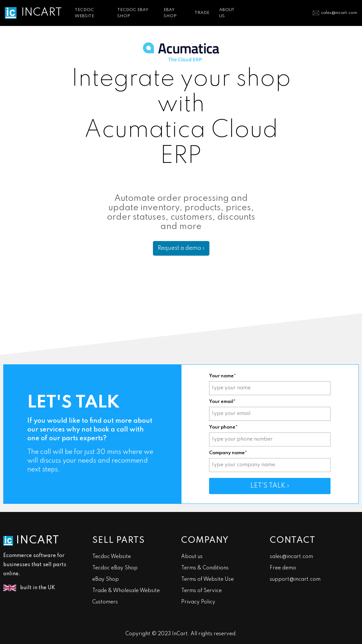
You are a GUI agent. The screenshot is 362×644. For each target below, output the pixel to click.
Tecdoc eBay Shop (115, 568)
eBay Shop (106, 579)
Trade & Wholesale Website (126, 591)
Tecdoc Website (112, 557)
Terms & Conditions (205, 568)
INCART (42, 13)
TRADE (202, 13)
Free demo (283, 568)
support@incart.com (295, 579)
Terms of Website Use (207, 579)
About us (192, 557)
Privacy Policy (198, 602)
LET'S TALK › (270, 486)
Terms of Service (201, 591)
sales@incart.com (339, 13)
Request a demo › (181, 248)
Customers (105, 602)
